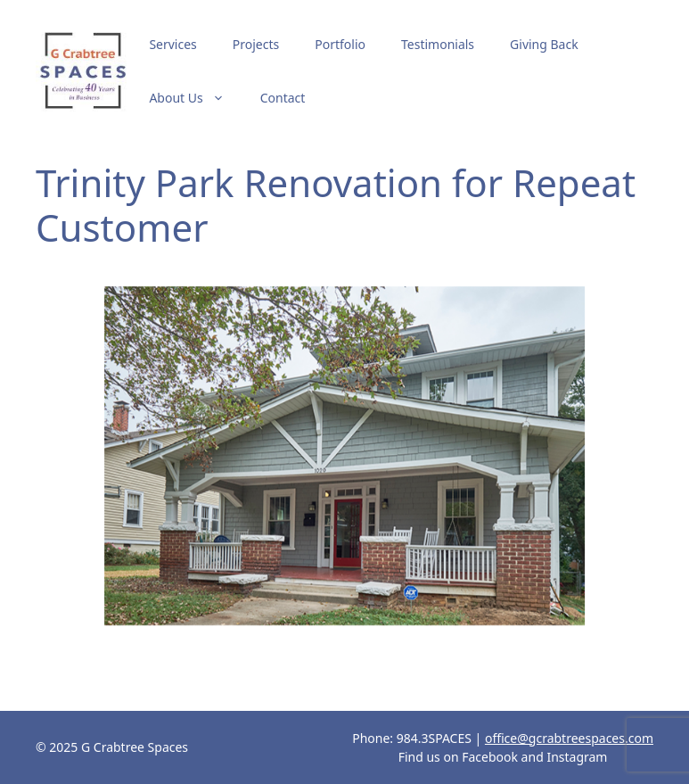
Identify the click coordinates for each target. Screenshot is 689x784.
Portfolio (340, 44)
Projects (256, 44)
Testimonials (438, 44)
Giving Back (544, 44)
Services (172, 44)
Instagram (577, 757)
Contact (283, 98)
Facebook (490, 757)
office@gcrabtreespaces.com (569, 738)
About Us (195, 98)
